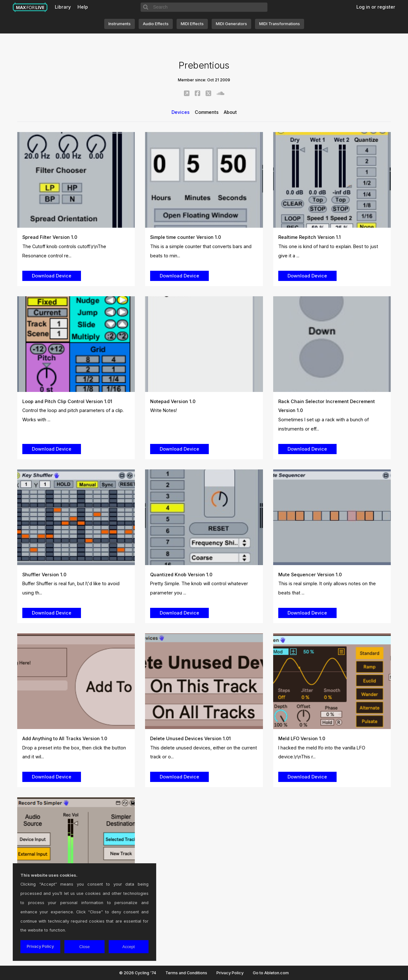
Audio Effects (156, 24)
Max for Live (30, 7)
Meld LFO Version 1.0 (302, 738)
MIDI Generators (231, 24)
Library (63, 7)
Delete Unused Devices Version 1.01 (190, 738)
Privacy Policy (230, 973)
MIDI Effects (192, 24)
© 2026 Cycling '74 (138, 973)
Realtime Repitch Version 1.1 (310, 237)
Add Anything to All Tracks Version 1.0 (65, 738)
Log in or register (376, 7)
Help (83, 7)
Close (85, 947)
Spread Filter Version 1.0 (50, 237)
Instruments (120, 24)
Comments (207, 112)
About (230, 112)
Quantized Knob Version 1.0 (181, 575)
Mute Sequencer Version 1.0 (310, 575)
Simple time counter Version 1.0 (186, 237)
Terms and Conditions (186, 973)
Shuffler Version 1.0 (44, 575)
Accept (129, 947)
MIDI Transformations (280, 24)
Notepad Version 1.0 (173, 401)
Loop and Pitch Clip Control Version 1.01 (67, 401)
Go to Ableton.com (271, 973)
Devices (181, 112)
